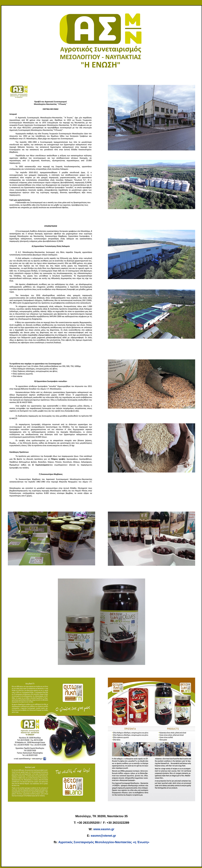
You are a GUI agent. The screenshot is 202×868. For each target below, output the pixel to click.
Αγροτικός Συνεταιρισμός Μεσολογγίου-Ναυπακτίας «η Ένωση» (104, 842)
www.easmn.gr (104, 829)
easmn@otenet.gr (103, 836)
